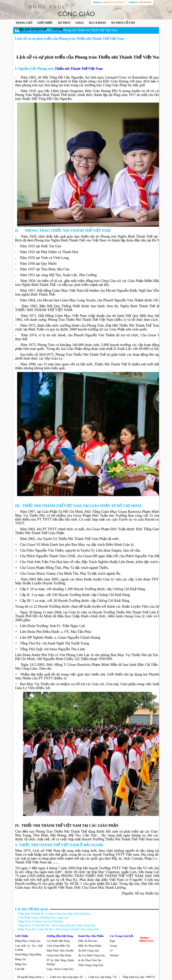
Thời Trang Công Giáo (91, 965)
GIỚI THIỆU (45, 23)
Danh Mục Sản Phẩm (91, 936)
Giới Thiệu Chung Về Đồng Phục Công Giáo (43, 918)
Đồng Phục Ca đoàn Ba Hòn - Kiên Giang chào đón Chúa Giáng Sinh (57, 925)
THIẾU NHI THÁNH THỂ (31, 30)
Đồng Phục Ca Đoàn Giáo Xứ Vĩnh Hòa (41, 922)
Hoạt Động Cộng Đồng (28, 954)
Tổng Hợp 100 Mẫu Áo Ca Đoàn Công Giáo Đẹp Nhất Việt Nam (54, 914)
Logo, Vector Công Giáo (60, 969)
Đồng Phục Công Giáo (28, 941)
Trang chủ (24, 23)
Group (113, 946)
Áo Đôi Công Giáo (89, 951)
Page (113, 941)
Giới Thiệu (22, 936)
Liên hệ (57, 30)
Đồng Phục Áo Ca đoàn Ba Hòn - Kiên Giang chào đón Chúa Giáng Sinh (58, 929)
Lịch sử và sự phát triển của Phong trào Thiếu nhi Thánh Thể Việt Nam (72, 30)
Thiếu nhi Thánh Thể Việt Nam (79, 69)
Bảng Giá (21, 959)
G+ (112, 951)
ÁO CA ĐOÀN (97, 23)
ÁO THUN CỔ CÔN (123, 23)
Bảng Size (21, 964)
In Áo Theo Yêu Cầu (90, 960)
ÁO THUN (64, 23)
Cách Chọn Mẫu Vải (58, 946)
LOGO (79, 23)
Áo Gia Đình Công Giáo (92, 955)
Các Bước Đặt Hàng (58, 941)
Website (114, 955)
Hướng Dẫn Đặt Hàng (60, 936)
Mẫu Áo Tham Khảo (90, 946)
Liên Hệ (20, 969)
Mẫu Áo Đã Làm (88, 941)
